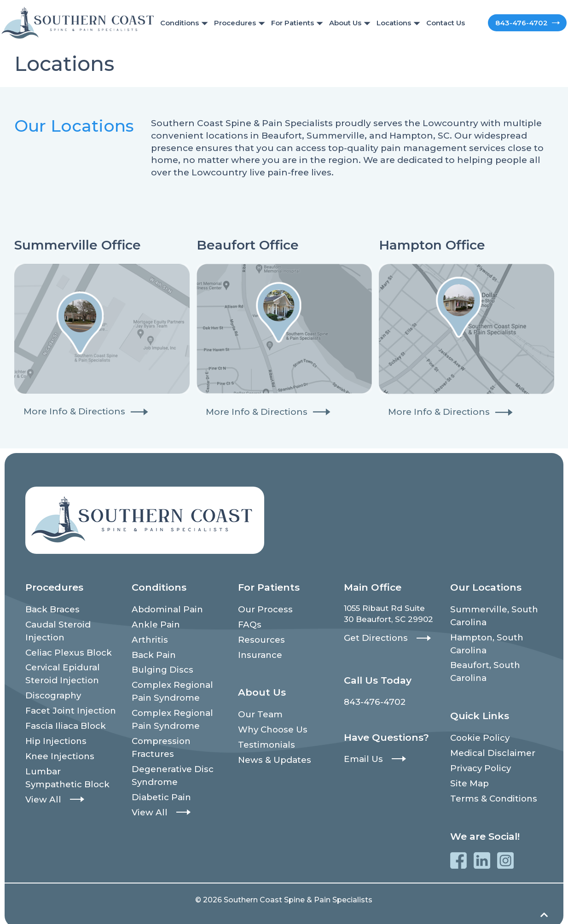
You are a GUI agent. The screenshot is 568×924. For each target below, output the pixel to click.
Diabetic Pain (158, 782)
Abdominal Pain (164, 609)
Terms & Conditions (490, 787)
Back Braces (50, 609)
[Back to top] (544, 906)
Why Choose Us (270, 723)
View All (41, 784)
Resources (259, 637)
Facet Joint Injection (66, 702)
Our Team (258, 709)
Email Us (361, 756)
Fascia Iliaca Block (62, 716)
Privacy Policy (478, 759)
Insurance (258, 651)
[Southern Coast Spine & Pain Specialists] (78, 22)
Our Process (263, 609)
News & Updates (272, 751)
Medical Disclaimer (488, 744)
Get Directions (373, 637)
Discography (51, 688)
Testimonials (264, 738)
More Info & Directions (74, 411)
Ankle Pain (154, 622)
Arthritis (148, 637)
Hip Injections (53, 730)
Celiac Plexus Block (64, 648)
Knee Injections (57, 744)
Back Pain (152, 651)
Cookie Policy (477, 731)
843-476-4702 (517, 23)
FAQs (248, 622)
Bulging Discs (159, 665)
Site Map (468, 773)
